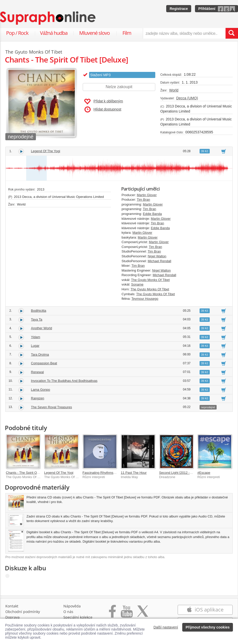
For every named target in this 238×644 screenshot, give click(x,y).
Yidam (36, 337)
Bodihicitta (39, 311)
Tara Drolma (40, 355)
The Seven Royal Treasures (52, 407)
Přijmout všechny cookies (208, 627)
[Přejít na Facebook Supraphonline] (112, 614)
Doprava (12, 617)
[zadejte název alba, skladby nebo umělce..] (184, 33)
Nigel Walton (157, 256)
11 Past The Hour (134, 473)
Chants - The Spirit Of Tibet (26, 473)
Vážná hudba (54, 33)
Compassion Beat (44, 363)
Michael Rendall (159, 261)
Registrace (179, 9)
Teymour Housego (145, 299)
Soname (137, 284)
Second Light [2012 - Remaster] (183, 473)
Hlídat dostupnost (103, 109)
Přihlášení (207, 9)
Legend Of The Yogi (46, 151)
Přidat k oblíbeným (103, 102)
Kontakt (12, 606)
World (174, 90)
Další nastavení (166, 627)
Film (127, 33)
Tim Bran (143, 200)
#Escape (204, 473)
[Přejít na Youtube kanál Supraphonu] (127, 614)
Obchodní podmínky (23, 612)
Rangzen (38, 398)
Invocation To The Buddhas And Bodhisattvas (64, 381)
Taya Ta (37, 319)
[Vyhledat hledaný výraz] (232, 33)
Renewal (38, 372)
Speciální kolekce (78, 617)
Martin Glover (147, 195)
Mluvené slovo (94, 33)
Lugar (35, 346)
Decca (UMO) (187, 98)
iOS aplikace (205, 610)
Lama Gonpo (41, 390)
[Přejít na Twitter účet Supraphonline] (143, 614)
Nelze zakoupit (119, 87)
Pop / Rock (17, 33)
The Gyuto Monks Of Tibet (150, 280)
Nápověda (72, 606)
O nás (68, 612)
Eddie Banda (152, 214)
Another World (42, 328)
